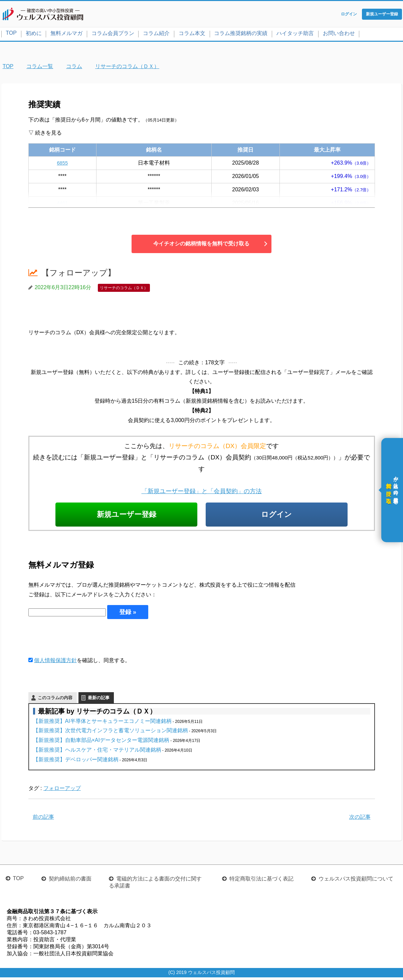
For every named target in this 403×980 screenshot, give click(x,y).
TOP (11, 34)
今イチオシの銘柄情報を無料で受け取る (201, 245)
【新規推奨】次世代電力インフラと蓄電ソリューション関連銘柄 (111, 733)
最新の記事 (99, 700)
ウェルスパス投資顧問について (356, 881)
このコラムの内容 (55, 700)
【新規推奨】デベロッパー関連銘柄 (76, 762)
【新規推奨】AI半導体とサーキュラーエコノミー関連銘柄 (102, 723)
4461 (62, 204)
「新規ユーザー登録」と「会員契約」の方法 (202, 492)
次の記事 (360, 820)
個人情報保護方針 (55, 663)
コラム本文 (192, 35)
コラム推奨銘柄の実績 (241, 35)
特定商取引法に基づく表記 (261, 881)
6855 (62, 164)
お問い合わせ (339, 35)
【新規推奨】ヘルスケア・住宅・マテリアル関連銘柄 (97, 752)
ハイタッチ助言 (295, 35)
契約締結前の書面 (70, 881)
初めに (34, 35)
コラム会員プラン (113, 35)
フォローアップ (62, 791)
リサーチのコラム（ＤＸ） (124, 289)
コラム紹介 (156, 35)
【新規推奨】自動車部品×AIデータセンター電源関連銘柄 (101, 743)
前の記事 (43, 820)
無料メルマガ (66, 35)
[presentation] (79, 640)
